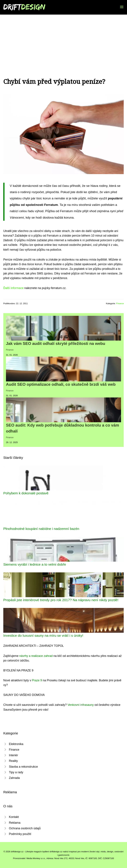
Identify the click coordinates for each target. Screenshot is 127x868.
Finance (120, 303)
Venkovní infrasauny (81, 705)
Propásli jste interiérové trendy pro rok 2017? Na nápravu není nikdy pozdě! (61, 600)
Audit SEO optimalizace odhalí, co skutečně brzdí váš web (61, 384)
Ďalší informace (13, 288)
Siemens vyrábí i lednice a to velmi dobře (35, 564)
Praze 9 (37, 680)
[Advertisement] (63, 39)
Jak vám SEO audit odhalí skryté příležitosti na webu (56, 343)
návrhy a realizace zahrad (36, 656)
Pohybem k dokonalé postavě (26, 493)
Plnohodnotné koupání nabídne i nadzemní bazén (41, 529)
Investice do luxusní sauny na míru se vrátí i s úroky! (43, 635)
